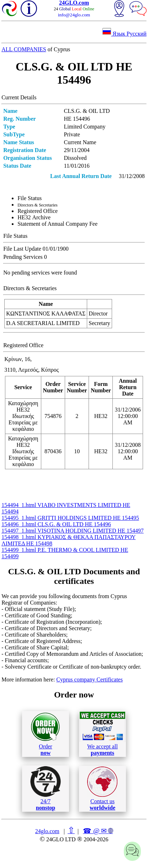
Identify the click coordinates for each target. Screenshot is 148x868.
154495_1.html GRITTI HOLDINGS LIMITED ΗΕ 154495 (70, 518)
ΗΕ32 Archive (34, 217)
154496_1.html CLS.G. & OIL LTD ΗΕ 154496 (56, 524)
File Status (30, 198)
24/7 (46, 788)
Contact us (102, 789)
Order (45, 734)
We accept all (102, 734)
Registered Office (38, 211)
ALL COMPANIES (24, 49)
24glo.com (47, 831)
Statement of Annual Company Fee (57, 224)
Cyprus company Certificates (89, 679)
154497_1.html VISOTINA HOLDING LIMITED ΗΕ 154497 (73, 531)
